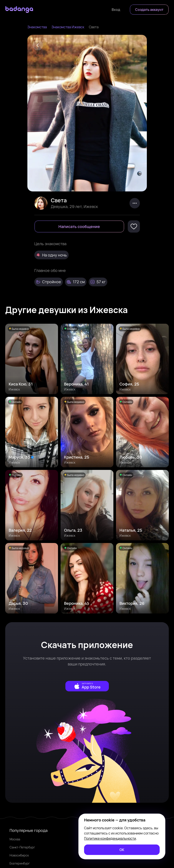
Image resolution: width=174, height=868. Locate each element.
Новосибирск (19, 855)
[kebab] (135, 203)
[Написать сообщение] (79, 226)
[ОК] (122, 850)
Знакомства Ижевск (68, 27)
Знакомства (37, 27)
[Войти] (116, 10)
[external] (87, 686)
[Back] (38, 45)
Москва (15, 839)
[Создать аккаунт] (149, 10)
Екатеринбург (20, 863)
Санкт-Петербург (22, 847)
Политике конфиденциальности (110, 838)
